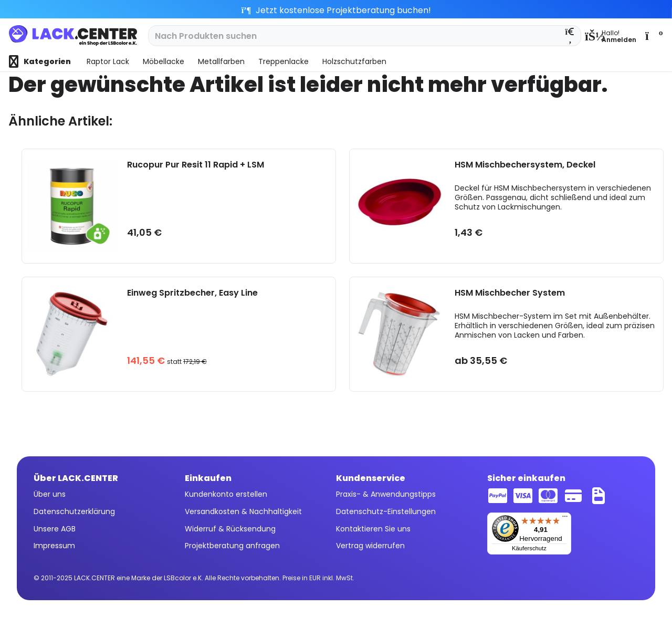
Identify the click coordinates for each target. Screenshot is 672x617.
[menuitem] (611, 36)
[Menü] (565, 519)
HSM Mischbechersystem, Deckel (525, 165)
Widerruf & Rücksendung (230, 529)
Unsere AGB (55, 529)
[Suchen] (570, 36)
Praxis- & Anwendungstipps (386, 494)
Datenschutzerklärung (74, 511)
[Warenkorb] (653, 36)
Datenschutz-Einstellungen (386, 511)
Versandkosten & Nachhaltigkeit (243, 511)
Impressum (54, 546)
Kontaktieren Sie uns (373, 529)
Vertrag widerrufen (370, 546)
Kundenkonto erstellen (226, 494)
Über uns (50, 494)
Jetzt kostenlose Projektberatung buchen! (336, 10)
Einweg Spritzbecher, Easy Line (192, 293)
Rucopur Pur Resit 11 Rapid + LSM (196, 165)
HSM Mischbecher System (510, 293)
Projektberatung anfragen (232, 546)
